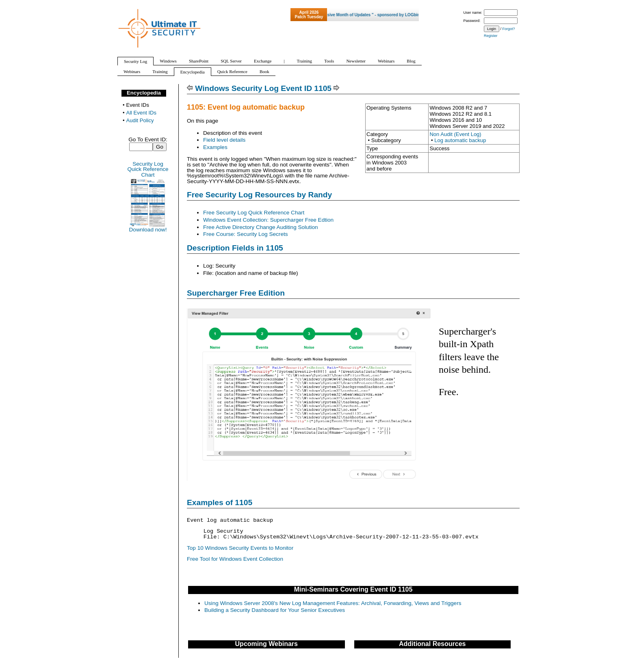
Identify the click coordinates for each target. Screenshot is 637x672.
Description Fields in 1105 (235, 248)
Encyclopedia (144, 93)
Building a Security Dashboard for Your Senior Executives (275, 610)
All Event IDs (141, 113)
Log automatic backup (460, 140)
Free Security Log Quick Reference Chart (254, 213)
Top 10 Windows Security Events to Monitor (240, 548)
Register (491, 36)
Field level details (224, 140)
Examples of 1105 (220, 502)
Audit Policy (140, 120)
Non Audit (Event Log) (455, 134)
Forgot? (509, 29)
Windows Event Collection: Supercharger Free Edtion (268, 220)
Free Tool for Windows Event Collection (235, 559)
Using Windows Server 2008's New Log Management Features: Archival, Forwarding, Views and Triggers (333, 603)
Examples (215, 147)
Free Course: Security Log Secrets (246, 234)
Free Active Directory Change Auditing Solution (261, 227)
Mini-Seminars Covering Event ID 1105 (353, 589)
